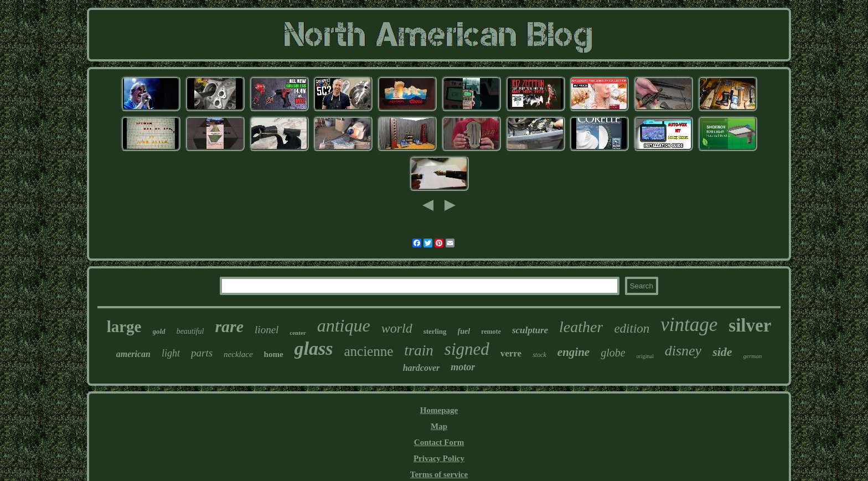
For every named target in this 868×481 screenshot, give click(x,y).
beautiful (190, 331)
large (124, 327)
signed (467, 349)
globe (613, 353)
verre (511, 353)
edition (632, 329)
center (298, 333)
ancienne (368, 351)
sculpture (530, 330)
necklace (238, 354)
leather (581, 327)
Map (439, 426)
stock (539, 355)
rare (229, 326)
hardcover (422, 368)
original (645, 356)
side (722, 352)
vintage (689, 325)
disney (683, 351)
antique (344, 325)
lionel (267, 330)
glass (314, 348)
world (397, 328)
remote (491, 332)
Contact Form (439, 442)
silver (750, 325)
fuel (464, 331)
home (274, 354)
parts (202, 353)
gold (159, 331)
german (753, 356)
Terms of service (439, 474)
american (133, 354)
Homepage (439, 410)
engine (573, 352)
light (171, 353)
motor (463, 367)
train (419, 350)
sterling (435, 331)
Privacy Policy (439, 458)
